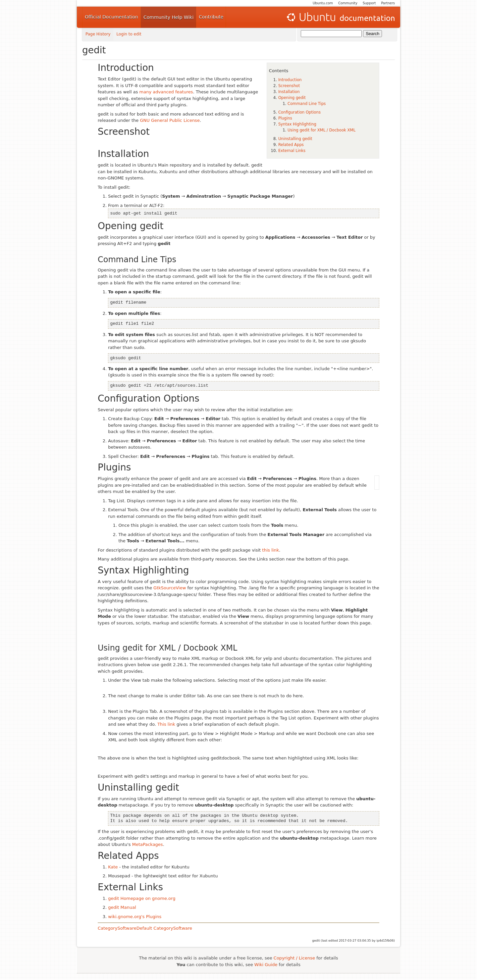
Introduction (290, 80)
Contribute (211, 17)
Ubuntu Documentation (340, 17)
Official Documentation (111, 17)
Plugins (285, 118)
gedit (94, 50)
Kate (113, 867)
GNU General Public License (170, 120)
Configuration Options (299, 112)
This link (166, 724)
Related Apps (291, 145)
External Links (292, 151)
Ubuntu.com (323, 3)
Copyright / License (294, 958)
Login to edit (129, 34)
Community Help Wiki (168, 17)
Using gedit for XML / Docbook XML (321, 130)
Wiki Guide (266, 965)
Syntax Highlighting (297, 124)
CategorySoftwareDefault (125, 928)
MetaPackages (148, 844)
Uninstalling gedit (295, 139)
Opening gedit (292, 98)
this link (270, 550)
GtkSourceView (170, 588)
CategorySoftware (173, 928)
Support (369, 3)
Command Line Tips (307, 104)
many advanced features (166, 92)
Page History (98, 34)
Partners (388, 3)
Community (348, 3)
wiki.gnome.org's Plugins (135, 917)
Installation (289, 92)
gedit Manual (122, 907)
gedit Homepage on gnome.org (142, 898)
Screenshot (289, 86)
